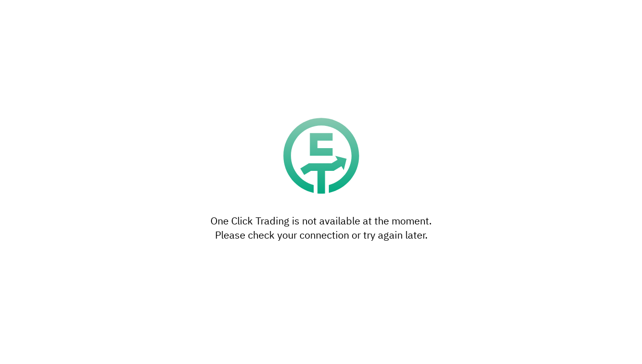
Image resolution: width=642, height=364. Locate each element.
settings (378, 203)
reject (359, 172)
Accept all (396, 236)
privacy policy (247, 213)
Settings (246, 236)
